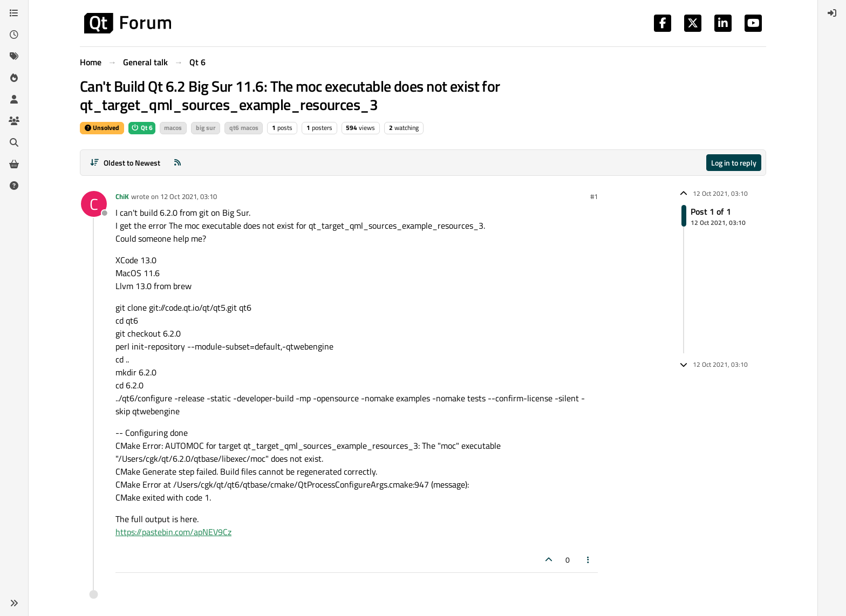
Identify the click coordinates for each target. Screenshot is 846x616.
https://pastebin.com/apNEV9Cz (173, 532)
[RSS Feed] (178, 163)
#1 (594, 196)
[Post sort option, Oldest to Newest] (125, 163)
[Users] (14, 99)
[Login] (832, 13)
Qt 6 (142, 128)
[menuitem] (832, 13)
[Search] (14, 142)
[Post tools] (589, 560)
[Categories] (14, 13)
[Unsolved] (14, 186)
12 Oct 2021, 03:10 (189, 196)
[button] (14, 603)
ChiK (122, 196)
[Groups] (14, 121)
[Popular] (14, 78)
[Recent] (14, 35)
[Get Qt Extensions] (14, 164)
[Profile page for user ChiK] (94, 204)
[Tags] (14, 56)
